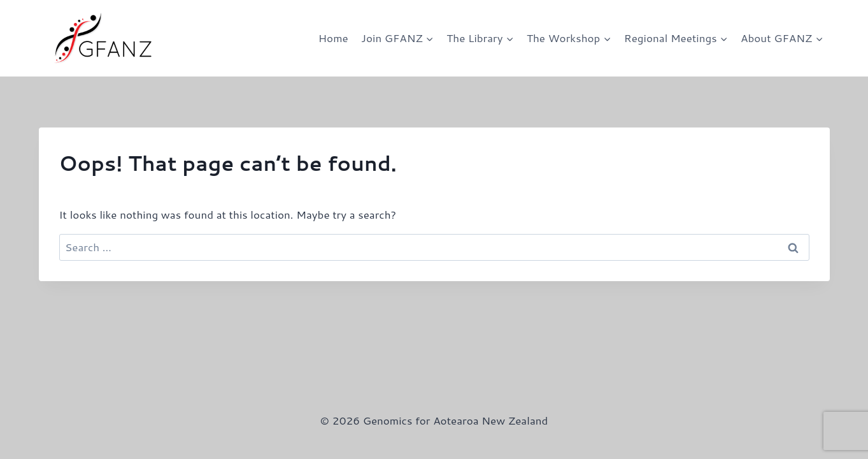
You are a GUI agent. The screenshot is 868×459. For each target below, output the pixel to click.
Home (333, 38)
